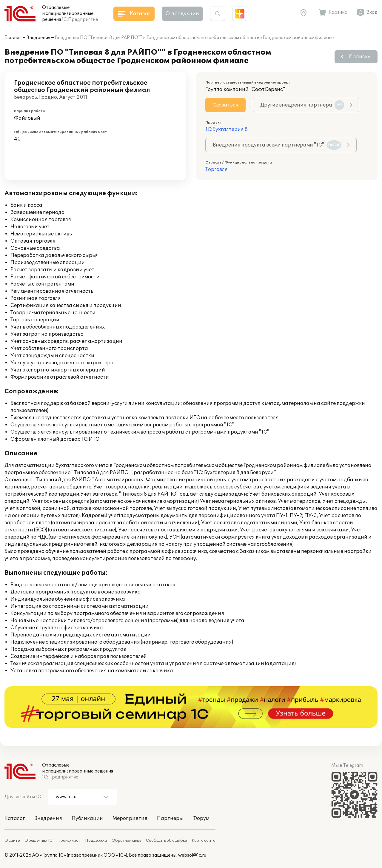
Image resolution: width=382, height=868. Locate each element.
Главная (13, 38)
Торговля (217, 169)
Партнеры (170, 818)
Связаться (225, 105)
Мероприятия (130, 818)
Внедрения (38, 38)
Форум (201, 818)
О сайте (12, 841)
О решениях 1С (38, 841)
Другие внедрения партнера (302, 105)
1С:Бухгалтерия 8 (227, 129)
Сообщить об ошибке (166, 841)
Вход (372, 12)
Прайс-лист (69, 841)
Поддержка (96, 841)
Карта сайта (204, 841)
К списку (359, 57)
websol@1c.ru (192, 855)
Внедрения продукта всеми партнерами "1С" (277, 145)
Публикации (87, 818)
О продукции (182, 14)
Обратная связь (126, 841)
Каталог (15, 818)
